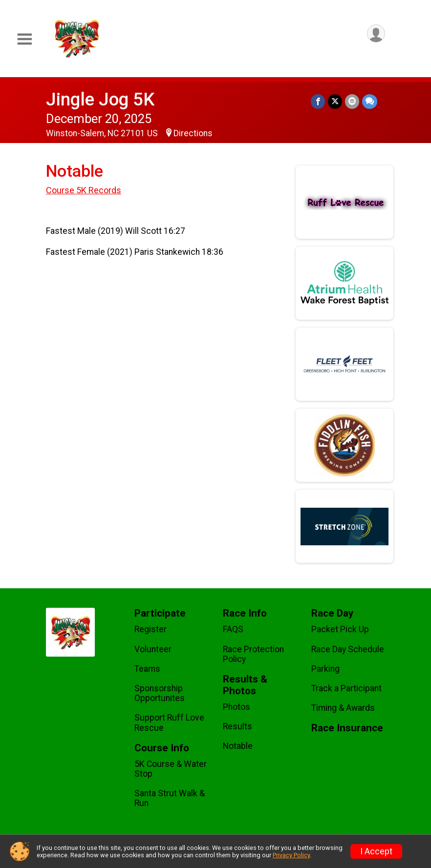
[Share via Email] (352, 101)
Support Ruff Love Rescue (169, 723)
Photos (237, 707)
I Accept (376, 851)
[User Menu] (376, 33)
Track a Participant (346, 688)
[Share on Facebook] (318, 101)
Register (151, 629)
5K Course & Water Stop (171, 769)
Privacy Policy (291, 855)
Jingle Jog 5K (100, 99)
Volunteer (153, 649)
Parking (325, 669)
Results (237, 726)
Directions (193, 133)
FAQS (233, 629)
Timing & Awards (343, 708)
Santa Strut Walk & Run (170, 798)
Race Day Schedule (348, 649)
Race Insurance (347, 728)
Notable (238, 746)
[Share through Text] (370, 101)
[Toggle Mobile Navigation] (24, 39)
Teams (147, 669)
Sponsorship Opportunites (160, 693)
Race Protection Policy (253, 654)
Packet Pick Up (340, 629)
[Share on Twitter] (335, 101)
